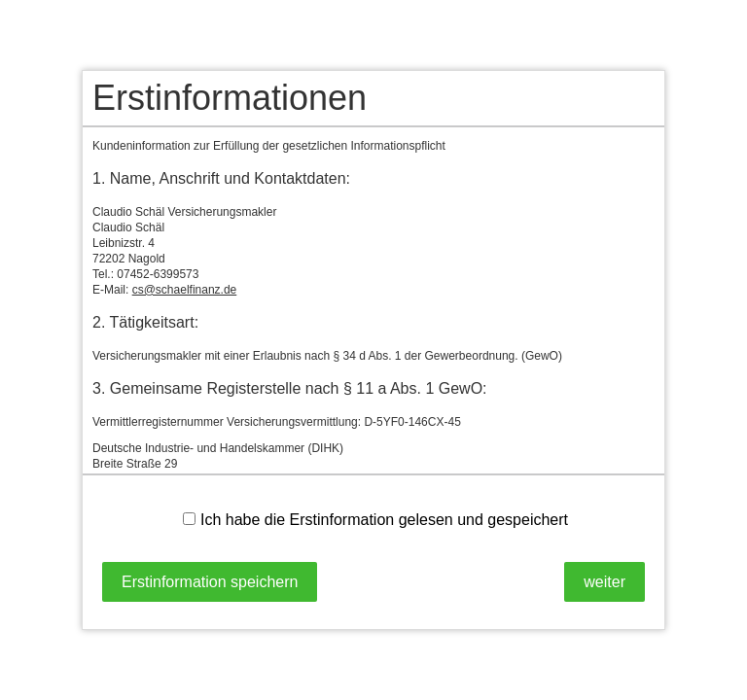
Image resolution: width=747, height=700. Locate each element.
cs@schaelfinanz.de (185, 290)
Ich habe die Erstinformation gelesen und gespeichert (375, 520)
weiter (605, 582)
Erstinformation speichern (210, 582)
